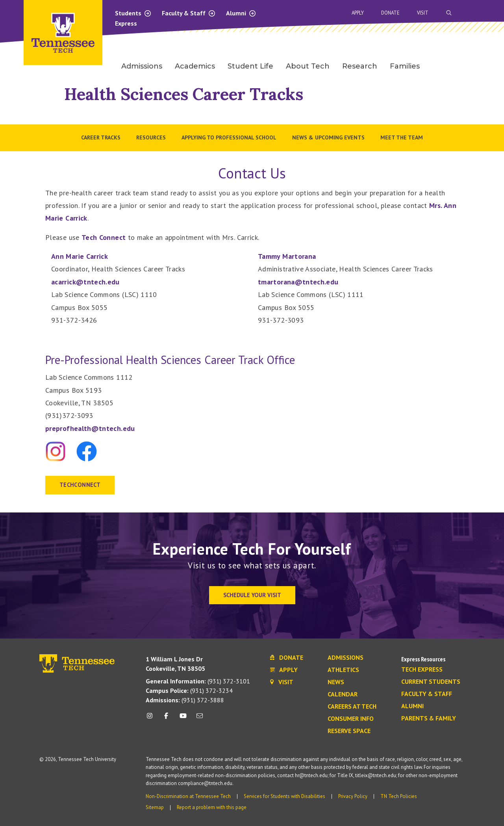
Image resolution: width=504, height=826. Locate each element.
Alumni (241, 13)
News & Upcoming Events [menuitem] (328, 137)
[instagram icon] (152, 719)
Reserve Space (349, 731)
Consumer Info (351, 719)
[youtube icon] (183, 719)
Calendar (343, 694)
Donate (390, 13)
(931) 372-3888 (185, 700)
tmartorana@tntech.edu (298, 282)
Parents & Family (429, 718)
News (336, 682)
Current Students (431, 682)
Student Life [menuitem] (250, 66)
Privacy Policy (353, 796)
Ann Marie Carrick (80, 256)
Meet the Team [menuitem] (402, 137)
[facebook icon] (166, 719)
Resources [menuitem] (151, 137)
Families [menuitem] (405, 66)
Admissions (346, 658)
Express (126, 23)
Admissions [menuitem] (142, 66)
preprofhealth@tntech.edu (90, 428)
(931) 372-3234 (189, 690)
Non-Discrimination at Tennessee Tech (188, 796)
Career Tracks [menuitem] (101, 137)
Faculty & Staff (189, 13)
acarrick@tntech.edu (85, 282)
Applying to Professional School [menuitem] (229, 137)
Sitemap (155, 807)
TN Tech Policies (399, 796)
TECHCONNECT (80, 485)
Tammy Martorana (287, 256)
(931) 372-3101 (198, 681)
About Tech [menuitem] (308, 66)
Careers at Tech (352, 707)
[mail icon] (200, 719)
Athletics (343, 670)
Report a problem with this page (212, 807)
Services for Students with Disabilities (284, 796)
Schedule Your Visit (252, 595)
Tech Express (422, 670)
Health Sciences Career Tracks (184, 94)
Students (133, 13)
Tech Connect (104, 237)
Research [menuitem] (360, 66)
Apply (358, 13)
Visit (423, 13)
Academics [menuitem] (195, 66)
